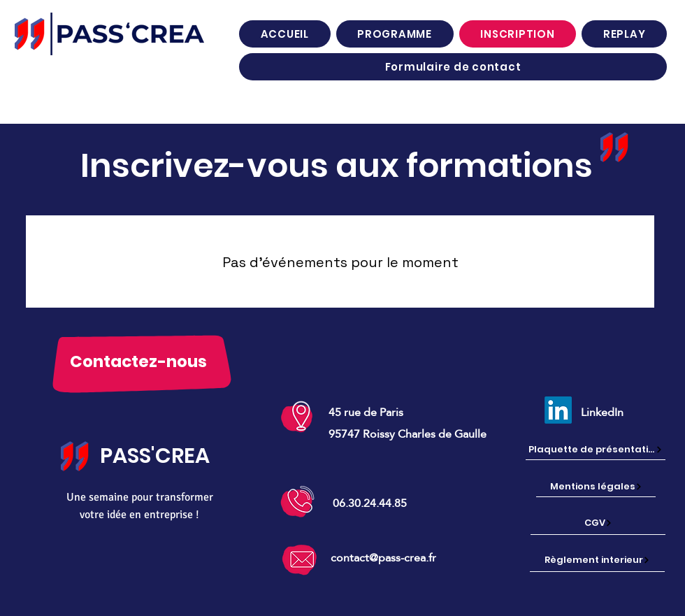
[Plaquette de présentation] (596, 450)
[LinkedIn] (558, 410)
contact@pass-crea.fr (383, 558)
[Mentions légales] (596, 487)
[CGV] (598, 523)
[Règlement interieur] (597, 560)
